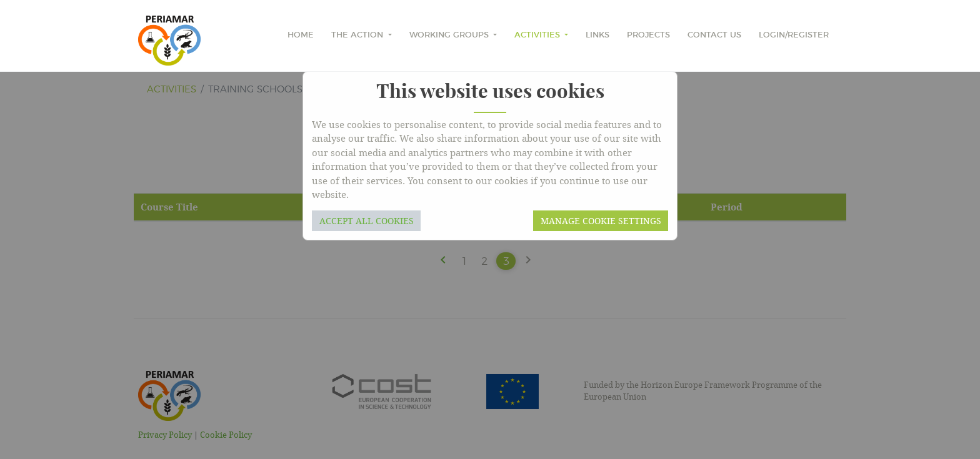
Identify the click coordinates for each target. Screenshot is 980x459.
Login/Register (794, 35)
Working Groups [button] (450, 35)
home (301, 35)
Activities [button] (538, 35)
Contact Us (714, 35)
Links (597, 35)
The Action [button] (358, 35)
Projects (648, 35)
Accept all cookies (367, 221)
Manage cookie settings (601, 221)
